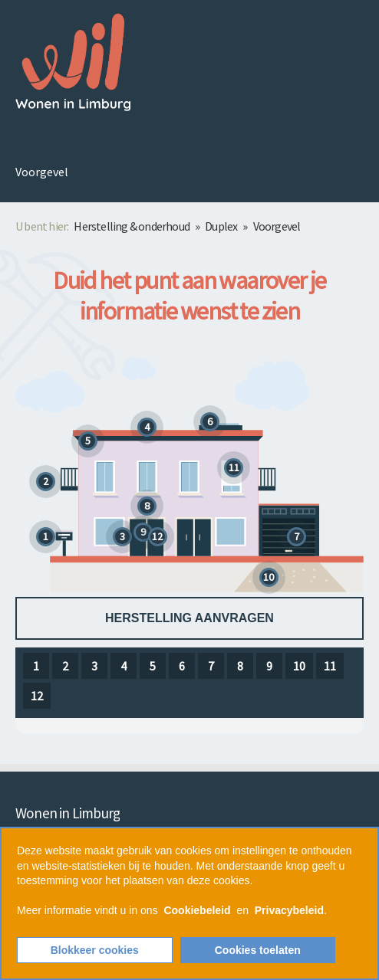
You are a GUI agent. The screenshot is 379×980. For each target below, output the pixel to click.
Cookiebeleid (197, 910)
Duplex (221, 226)
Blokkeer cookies (95, 950)
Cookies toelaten (258, 950)
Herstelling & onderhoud (132, 226)
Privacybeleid (289, 910)
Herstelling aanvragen (189, 618)
